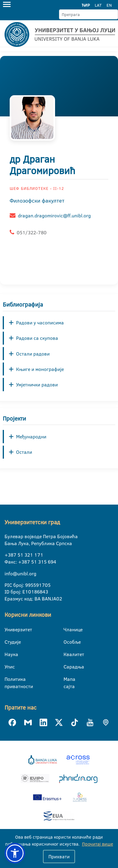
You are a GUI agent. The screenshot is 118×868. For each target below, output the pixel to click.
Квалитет (67, 654)
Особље (67, 642)
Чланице (67, 629)
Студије (8, 642)
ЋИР (86, 5)
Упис (8, 667)
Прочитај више (98, 844)
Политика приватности (8, 679)
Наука (8, 654)
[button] (15, 853)
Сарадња (67, 667)
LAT (98, 5)
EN (109, 5)
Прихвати (59, 857)
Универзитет (8, 629)
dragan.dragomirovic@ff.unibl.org (54, 216)
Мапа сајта (67, 679)
